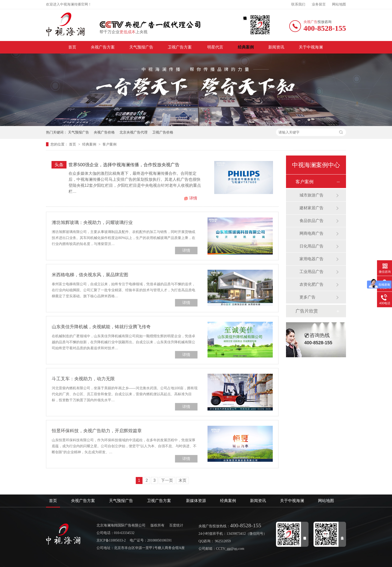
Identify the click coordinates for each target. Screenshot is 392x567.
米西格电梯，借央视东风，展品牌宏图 (90, 275)
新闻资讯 (276, 47)
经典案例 (246, 47)
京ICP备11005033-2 (111, 540)
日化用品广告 (311, 246)
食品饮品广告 (311, 221)
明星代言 (215, 47)
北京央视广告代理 (133, 132)
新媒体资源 (196, 501)
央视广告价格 (104, 132)
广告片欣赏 (307, 311)
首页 (72, 47)
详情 (193, 198)
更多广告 (307, 297)
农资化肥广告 (311, 284)
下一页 (167, 480)
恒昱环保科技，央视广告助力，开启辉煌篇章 (97, 431)
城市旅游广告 (311, 195)
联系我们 (298, 4)
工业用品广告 (311, 272)
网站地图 (339, 4)
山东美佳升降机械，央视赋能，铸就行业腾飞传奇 (101, 327)
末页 (182, 480)
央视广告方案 (103, 47)
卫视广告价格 (163, 132)
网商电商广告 (311, 233)
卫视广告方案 (180, 47)
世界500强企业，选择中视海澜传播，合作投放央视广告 (124, 165)
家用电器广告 (311, 259)
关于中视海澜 (311, 47)
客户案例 (109, 144)
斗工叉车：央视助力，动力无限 (83, 379)
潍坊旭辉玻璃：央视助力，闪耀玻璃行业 (92, 222)
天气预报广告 (141, 47)
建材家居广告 (311, 208)
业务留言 (319, 4)
